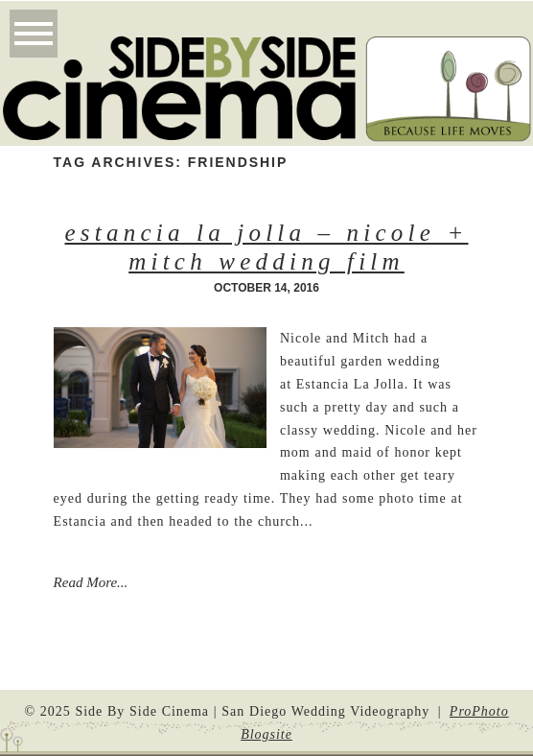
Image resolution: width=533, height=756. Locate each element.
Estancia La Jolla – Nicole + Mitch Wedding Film (266, 247)
